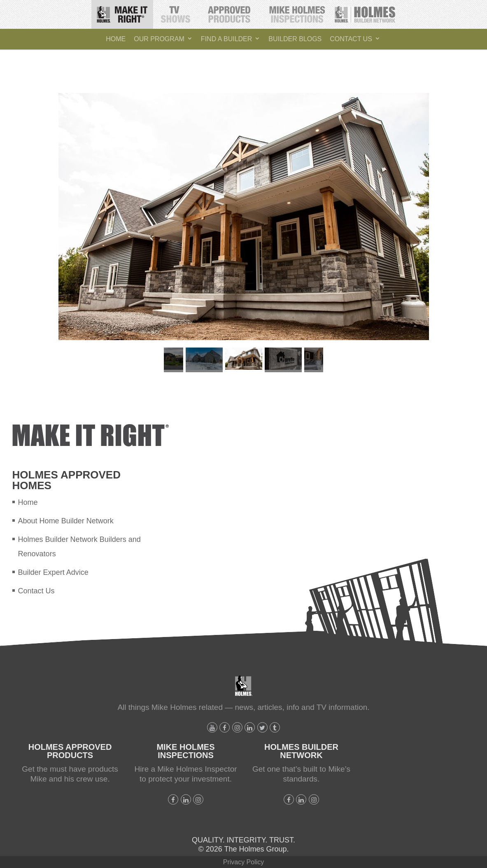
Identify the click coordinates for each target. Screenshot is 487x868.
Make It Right (125, 12)
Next (331, 360)
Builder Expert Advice (53, 572)
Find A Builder (226, 39)
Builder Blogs (295, 39)
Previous (156, 360)
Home (116, 39)
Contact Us (351, 39)
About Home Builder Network (66, 521)
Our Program (159, 39)
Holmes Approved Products (230, 13)
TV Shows (176, 12)
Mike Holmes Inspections (297, 12)
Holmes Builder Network (365, 12)
